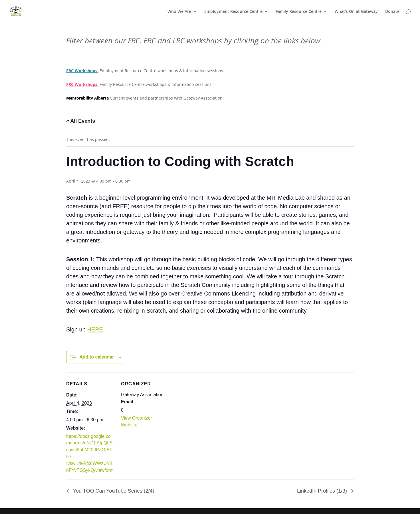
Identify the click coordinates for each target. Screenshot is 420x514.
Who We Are (179, 12)
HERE (95, 329)
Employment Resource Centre (233, 12)
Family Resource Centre (299, 12)
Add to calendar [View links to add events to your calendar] (97, 357)
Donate (392, 12)
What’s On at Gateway (356, 12)
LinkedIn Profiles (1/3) (323, 491)
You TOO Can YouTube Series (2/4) (113, 491)
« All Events (81, 121)
